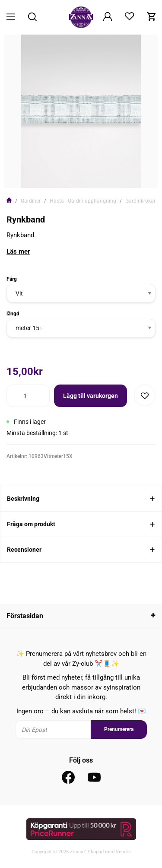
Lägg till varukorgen (91, 396)
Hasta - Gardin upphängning (83, 201)
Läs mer (18, 251)
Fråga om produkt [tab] (31, 524)
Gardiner (31, 201)
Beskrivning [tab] (23, 499)
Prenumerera (119, 729)
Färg (12, 279)
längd (13, 314)
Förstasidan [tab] (25, 616)
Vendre (123, 852)
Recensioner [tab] (24, 550)
